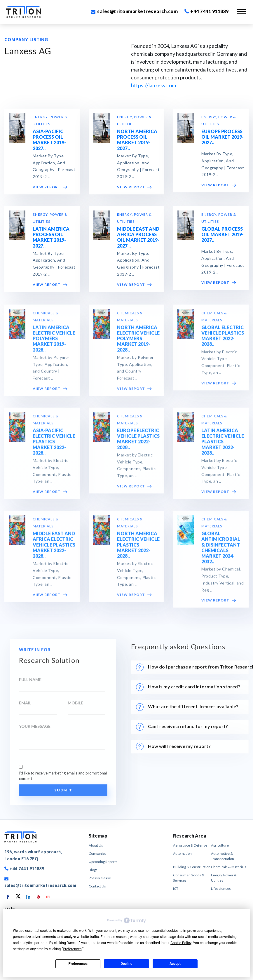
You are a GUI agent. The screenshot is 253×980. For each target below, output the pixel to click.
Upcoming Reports (103, 862)
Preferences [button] (72, 949)
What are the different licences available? (187, 707)
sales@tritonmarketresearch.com (134, 11)
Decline (126, 964)
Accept (175, 964)
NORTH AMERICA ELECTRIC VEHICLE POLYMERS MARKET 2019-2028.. (138, 342)
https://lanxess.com (153, 85)
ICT (176, 888)
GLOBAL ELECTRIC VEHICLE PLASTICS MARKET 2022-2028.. (223, 339)
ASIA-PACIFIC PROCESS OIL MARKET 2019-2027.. (49, 140)
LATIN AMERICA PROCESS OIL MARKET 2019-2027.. (51, 237)
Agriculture (220, 845)
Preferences (78, 964)
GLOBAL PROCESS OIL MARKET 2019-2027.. (223, 234)
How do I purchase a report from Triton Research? (192, 667)
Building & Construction (192, 867)
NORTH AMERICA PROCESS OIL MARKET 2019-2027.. (137, 140)
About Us (96, 845)
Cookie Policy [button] (181, 943)
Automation (182, 853)
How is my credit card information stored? (189, 687)
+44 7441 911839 (207, 11)
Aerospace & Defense (190, 845)
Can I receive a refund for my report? (182, 727)
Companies (98, 853)
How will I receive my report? (173, 746)
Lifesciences (221, 888)
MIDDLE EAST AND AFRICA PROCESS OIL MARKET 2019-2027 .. (138, 237)
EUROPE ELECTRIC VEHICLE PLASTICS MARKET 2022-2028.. (138, 442)
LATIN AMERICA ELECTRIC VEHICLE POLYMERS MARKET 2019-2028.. (54, 342)
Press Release (100, 878)
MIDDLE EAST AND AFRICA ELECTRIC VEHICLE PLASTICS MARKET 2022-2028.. (54, 548)
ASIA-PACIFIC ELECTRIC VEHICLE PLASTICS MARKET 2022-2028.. (54, 445)
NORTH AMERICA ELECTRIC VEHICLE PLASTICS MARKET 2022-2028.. (138, 548)
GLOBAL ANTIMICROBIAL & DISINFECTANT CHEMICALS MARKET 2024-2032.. (221, 551)
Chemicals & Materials (229, 867)
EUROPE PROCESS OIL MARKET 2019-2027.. (223, 137)
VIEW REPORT (50, 187)
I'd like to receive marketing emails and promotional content (63, 776)
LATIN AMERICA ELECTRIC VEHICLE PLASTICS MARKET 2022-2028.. (223, 445)
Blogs (93, 870)
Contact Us (97, 886)
